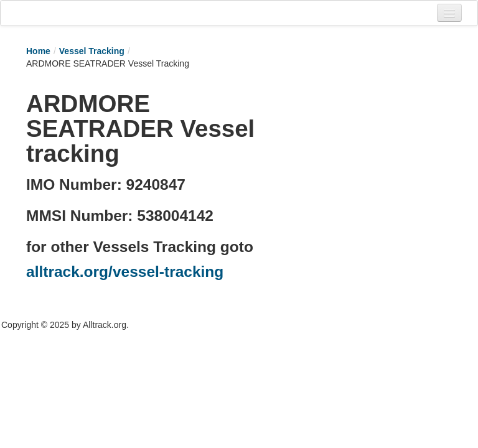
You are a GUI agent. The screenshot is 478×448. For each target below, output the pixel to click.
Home (38, 51)
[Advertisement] (367, 147)
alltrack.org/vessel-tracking (125, 272)
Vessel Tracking (92, 51)
